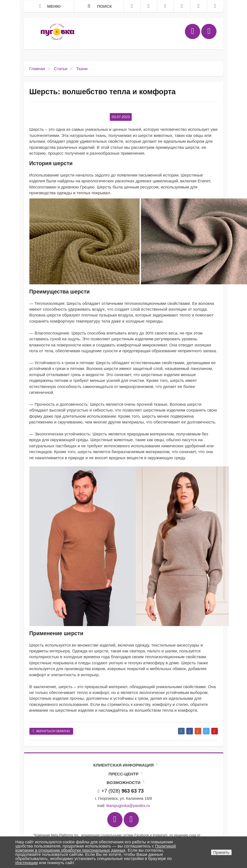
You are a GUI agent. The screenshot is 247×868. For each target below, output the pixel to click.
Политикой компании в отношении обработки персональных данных (96, 848)
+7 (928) (121, 791)
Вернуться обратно (51, 731)
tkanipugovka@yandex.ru (128, 806)
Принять (221, 852)
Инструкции (26, 863)
